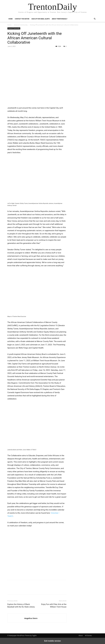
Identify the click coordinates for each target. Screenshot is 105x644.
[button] (95, 19)
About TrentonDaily (60, 19)
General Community (21, 25)
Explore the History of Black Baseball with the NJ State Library (21, 606)
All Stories (88, 636)
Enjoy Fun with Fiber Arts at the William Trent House (54, 606)
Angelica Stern (31, 618)
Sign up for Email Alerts (41, 19)
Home (11, 19)
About (81, 636)
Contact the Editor (22, 19)
